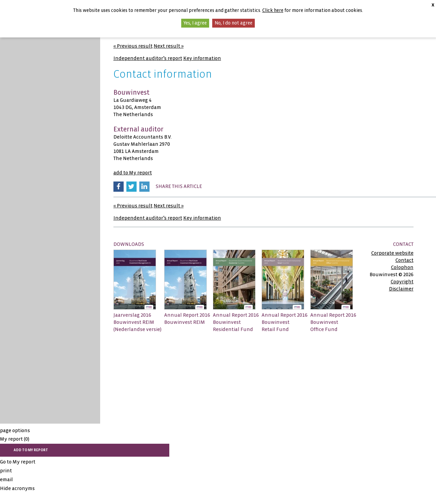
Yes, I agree (195, 23)
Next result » (169, 46)
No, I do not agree (233, 23)
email (6, 479)
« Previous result (133, 46)
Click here (273, 10)
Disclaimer (401, 289)
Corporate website (392, 253)
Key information (202, 58)
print (6, 471)
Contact (404, 260)
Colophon (402, 267)
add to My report (133, 173)
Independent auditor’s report (148, 58)
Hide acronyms (17, 488)
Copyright (402, 282)
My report (15, 439)
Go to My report (18, 462)
